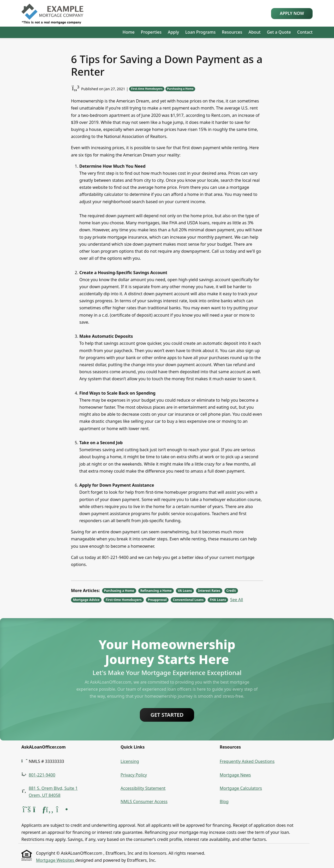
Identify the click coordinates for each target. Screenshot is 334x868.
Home (129, 32)
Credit (231, 591)
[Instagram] (61, 811)
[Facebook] (50, 811)
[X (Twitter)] (27, 811)
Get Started (167, 715)
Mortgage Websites (56, 860)
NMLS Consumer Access (144, 801)
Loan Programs (200, 32)
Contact (305, 32)
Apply (173, 32)
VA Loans (185, 591)
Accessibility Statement (143, 788)
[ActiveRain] (39, 811)
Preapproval (157, 600)
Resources (232, 32)
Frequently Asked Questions (247, 761)
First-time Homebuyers (147, 89)
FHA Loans (218, 600)
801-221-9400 (42, 775)
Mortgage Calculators (241, 788)
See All (237, 600)
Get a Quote (279, 32)
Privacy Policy (134, 775)
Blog (224, 801)
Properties (151, 32)
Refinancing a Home (156, 591)
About (254, 32)
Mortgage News (235, 775)
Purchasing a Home (180, 89)
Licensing (130, 761)
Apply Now (292, 13)
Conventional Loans (188, 600)
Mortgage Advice (86, 600)
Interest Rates (209, 591)
